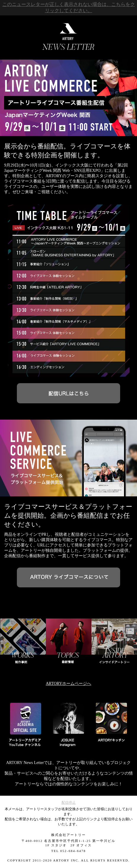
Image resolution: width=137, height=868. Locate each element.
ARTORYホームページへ (69, 684)
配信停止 (69, 803)
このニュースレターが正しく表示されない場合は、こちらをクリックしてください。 (69, 7)
